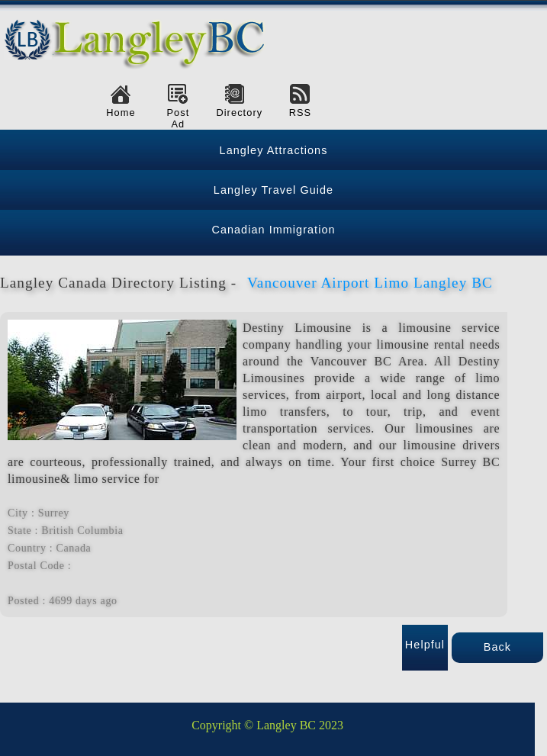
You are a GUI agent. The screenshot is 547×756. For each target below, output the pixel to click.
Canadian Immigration (273, 230)
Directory (235, 113)
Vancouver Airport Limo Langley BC (370, 283)
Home (121, 113)
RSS (301, 113)
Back (497, 647)
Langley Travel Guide (273, 190)
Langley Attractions (274, 150)
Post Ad (178, 118)
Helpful (425, 645)
